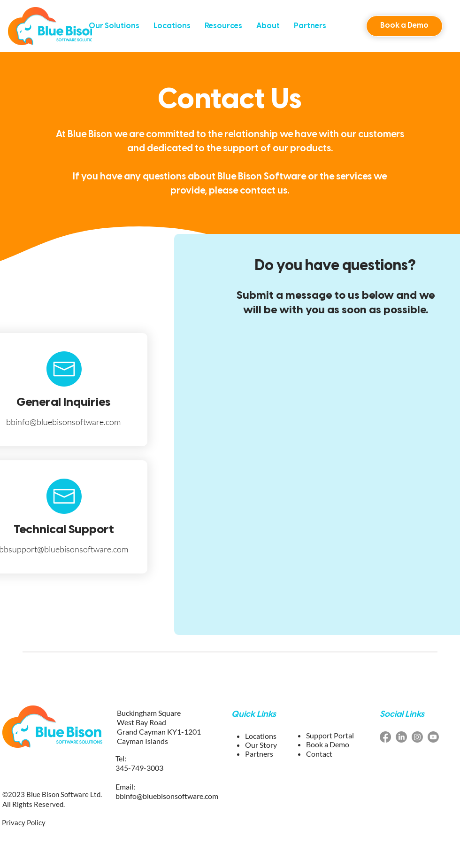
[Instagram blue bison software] (417, 737)
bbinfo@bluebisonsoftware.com (63, 422)
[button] (114, 26)
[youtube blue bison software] (433, 737)
